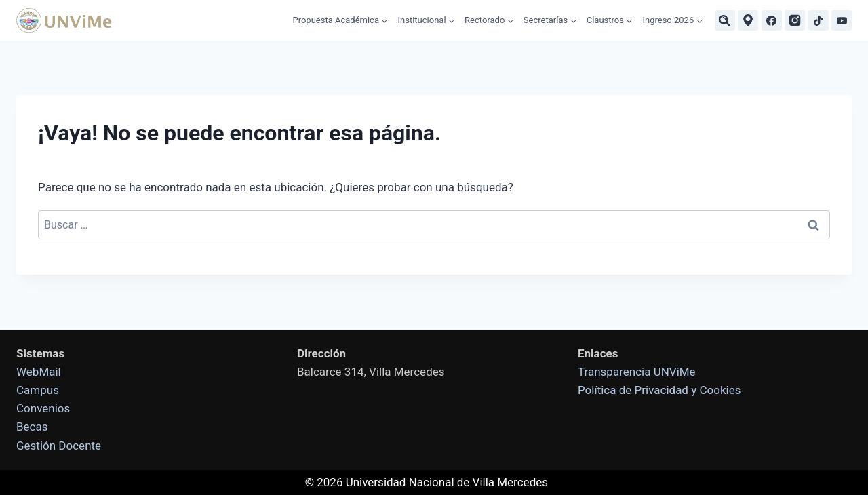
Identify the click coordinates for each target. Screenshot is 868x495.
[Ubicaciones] (748, 20)
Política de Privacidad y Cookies (659, 390)
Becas (32, 427)
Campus (38, 390)
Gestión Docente (59, 446)
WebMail (39, 372)
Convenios (43, 408)
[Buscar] (725, 20)
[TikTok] (818, 20)
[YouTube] (842, 20)
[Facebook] (772, 20)
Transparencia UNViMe (637, 372)
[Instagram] (795, 20)
